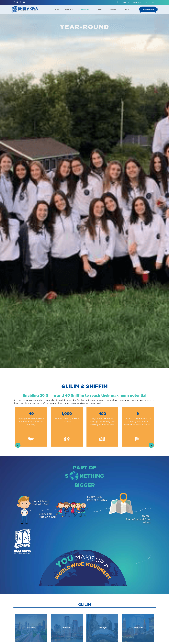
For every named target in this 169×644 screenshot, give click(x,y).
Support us (148, 9)
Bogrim (127, 9)
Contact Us (149, 3)
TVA (101, 9)
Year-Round (86, 9)
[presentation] (18, 445)
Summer (114, 9)
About (69, 9)
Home (57, 9)
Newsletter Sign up (132, 3)
